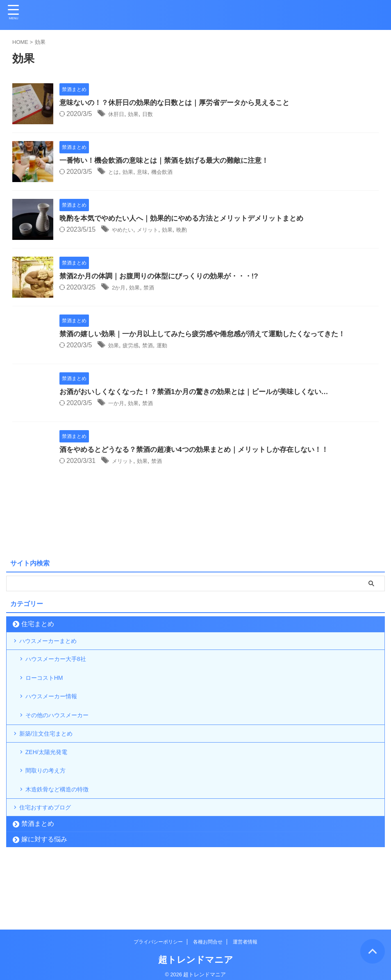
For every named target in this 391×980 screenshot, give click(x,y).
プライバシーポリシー (158, 936)
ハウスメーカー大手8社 (62, 667)
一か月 (118, 404)
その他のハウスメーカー (64, 736)
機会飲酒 (172, 172)
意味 (148, 172)
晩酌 (195, 230)
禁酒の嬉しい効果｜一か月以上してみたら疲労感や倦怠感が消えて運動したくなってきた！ (211, 334)
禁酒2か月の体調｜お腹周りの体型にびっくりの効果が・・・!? (165, 276)
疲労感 (135, 346)
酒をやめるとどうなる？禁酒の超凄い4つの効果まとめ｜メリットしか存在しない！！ (202, 450)
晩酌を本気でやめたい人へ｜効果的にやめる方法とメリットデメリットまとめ (189, 219)
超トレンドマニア (196, 954)
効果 (138, 115)
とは (115, 172)
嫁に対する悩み (44, 887)
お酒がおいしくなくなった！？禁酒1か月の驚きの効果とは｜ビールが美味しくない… (202, 392)
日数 (155, 115)
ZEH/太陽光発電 (51, 783)
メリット (155, 230)
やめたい (125, 230)
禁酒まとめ (38, 871)
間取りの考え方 (50, 806)
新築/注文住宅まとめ (52, 759)
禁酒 (156, 288)
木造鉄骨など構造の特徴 (64, 828)
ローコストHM (49, 690)
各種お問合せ (208, 936)
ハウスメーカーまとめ (54, 644)
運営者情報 (245, 936)
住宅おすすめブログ (51, 852)
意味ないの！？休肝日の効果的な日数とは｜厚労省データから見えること (181, 103)
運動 (172, 346)
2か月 (120, 288)
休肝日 (118, 115)
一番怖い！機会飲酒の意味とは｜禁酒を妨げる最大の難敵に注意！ (170, 161)
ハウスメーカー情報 (57, 713)
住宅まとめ (38, 624)
